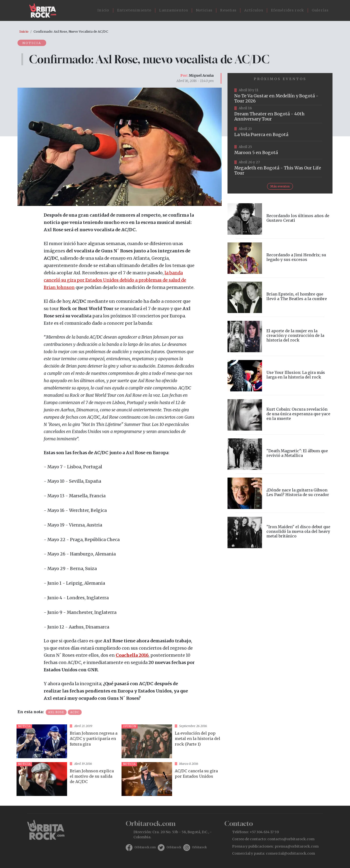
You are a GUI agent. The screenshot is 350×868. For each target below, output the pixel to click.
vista (67, 741)
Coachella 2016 (132, 655)
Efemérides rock (288, 10)
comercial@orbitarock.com (290, 853)
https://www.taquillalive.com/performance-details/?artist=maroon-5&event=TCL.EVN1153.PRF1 (280, 150)
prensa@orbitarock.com (297, 846)
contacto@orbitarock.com (291, 839)
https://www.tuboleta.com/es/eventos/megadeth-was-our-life (280, 168)
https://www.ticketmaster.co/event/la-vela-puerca (280, 132)
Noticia (32, 43)
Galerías (320, 10)
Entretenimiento (134, 10)
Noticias (204, 10)
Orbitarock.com (145, 847)
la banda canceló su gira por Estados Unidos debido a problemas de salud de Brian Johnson (115, 280)
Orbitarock (174, 847)
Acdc (75, 712)
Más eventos (280, 186)
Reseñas (228, 10)
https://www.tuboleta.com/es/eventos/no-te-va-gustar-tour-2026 (280, 96)
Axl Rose (56, 712)
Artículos (254, 10)
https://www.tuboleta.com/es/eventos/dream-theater (280, 114)
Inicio (103, 10)
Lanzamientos (174, 10)
